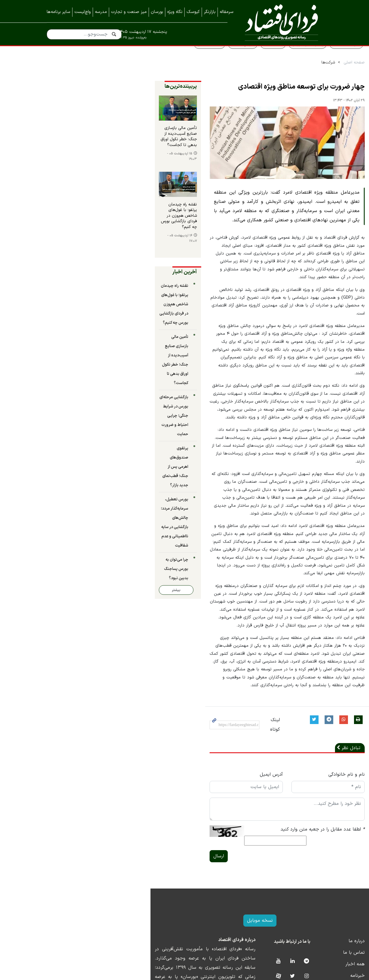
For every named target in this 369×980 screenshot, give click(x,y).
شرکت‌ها (286, 75)
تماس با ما (311, 875)
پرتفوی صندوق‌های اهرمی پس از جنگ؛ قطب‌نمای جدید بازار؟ (76, 411)
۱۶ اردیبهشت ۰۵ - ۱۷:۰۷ (68, 250)
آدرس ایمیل (204, 705)
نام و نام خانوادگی (304, 705)
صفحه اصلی (312, 75)
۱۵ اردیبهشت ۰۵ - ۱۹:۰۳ (68, 173)
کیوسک (193, 12)
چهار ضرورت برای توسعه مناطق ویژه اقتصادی (259, 100)
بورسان (157, 12)
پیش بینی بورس (265, 57)
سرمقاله (227, 12)
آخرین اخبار (93, 281)
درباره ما (314, 863)
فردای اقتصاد (279, 22)
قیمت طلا (231, 57)
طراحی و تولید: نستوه (189, 976)
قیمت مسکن (167, 57)
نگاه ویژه (175, 12)
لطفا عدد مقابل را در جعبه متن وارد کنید (280, 760)
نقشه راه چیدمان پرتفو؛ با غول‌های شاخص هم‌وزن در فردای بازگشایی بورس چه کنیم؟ (79, 235)
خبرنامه (315, 898)
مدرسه (101, 12)
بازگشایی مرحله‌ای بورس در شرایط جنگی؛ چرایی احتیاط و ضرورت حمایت (75, 378)
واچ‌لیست (83, 12)
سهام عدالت (200, 57)
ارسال (127, 778)
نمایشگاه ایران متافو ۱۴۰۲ (297, 921)
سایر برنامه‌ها (59, 12)
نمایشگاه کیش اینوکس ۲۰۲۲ (294, 944)
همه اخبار (313, 886)
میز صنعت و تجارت (129, 12)
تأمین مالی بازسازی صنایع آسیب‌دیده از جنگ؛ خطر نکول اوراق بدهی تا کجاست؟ (80, 158)
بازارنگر (210, 12)
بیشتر (68, 497)
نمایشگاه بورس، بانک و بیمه (295, 909)
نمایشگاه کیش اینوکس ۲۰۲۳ (294, 932)
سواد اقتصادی (304, 57)
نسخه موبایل (185, 843)
